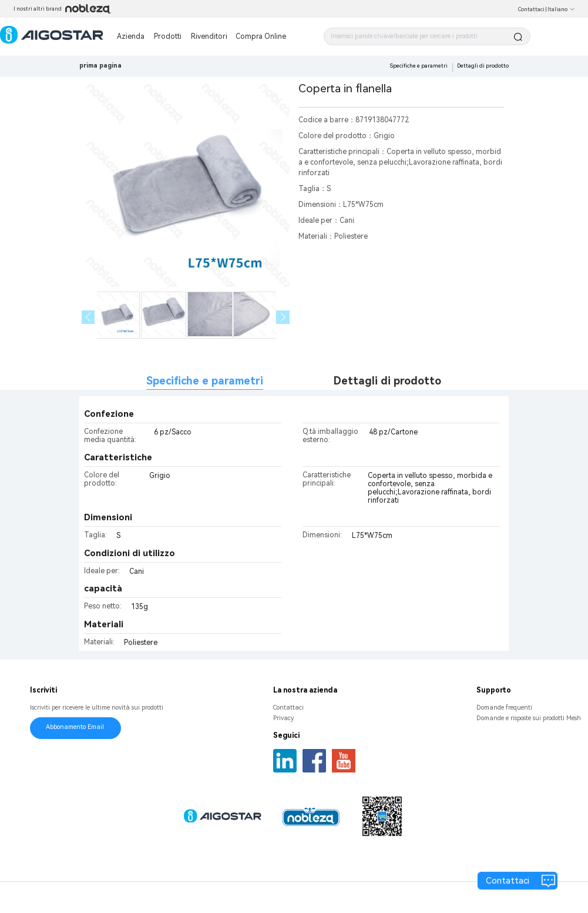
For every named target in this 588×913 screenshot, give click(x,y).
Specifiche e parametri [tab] (205, 381)
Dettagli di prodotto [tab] (387, 381)
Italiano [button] (561, 9)
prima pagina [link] (100, 66)
